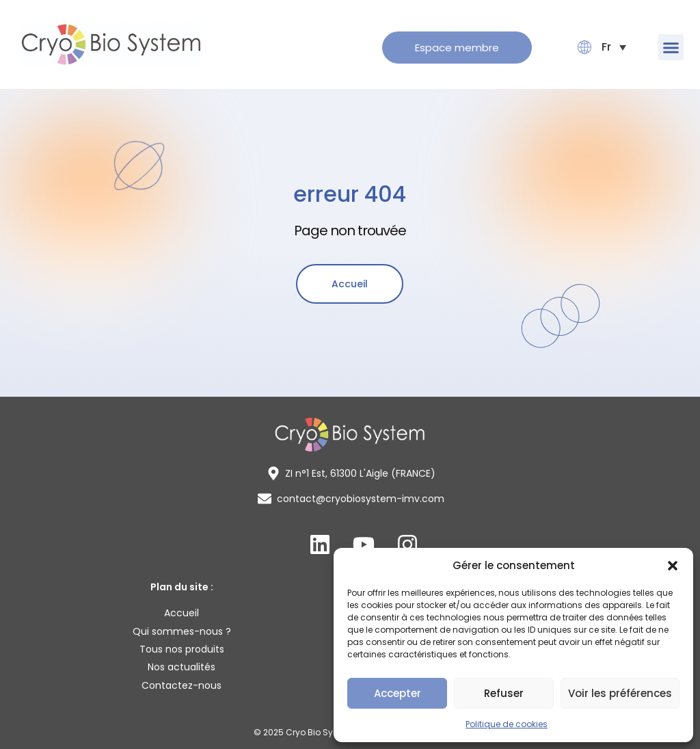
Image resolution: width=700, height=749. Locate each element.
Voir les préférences (620, 693)
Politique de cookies (507, 724)
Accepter (398, 693)
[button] (673, 566)
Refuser (504, 693)
